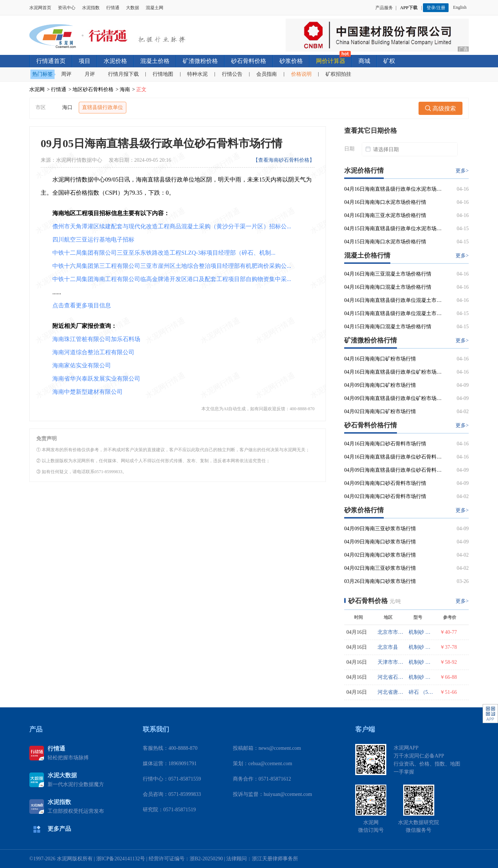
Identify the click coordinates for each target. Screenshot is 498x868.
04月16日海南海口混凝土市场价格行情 (388, 287)
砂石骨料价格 (249, 61)
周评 (66, 74)
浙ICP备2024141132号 (121, 859)
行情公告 (232, 74)
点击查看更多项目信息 (82, 305)
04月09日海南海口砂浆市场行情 (380, 542)
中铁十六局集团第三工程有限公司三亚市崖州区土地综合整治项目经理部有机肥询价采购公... (172, 266)
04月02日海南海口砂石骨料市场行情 (385, 496)
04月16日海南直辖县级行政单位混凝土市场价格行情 (393, 300)
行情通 (113, 8)
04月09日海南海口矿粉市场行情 (380, 385)
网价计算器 (331, 61)
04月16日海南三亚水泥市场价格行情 (385, 215)
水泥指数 (91, 8)
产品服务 (384, 8)
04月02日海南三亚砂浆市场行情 (380, 568)
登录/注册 (436, 8)
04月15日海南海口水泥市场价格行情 (385, 242)
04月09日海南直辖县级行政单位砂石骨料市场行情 (393, 470)
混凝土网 (155, 8)
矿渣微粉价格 (200, 61)
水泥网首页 (40, 8)
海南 (125, 89)
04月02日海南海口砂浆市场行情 (380, 555)
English (461, 7)
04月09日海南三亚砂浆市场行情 (380, 529)
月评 (90, 74)
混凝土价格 (155, 61)
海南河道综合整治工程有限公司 (93, 352)
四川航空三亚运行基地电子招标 (93, 240)
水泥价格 (115, 61)
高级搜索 (441, 108)
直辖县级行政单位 (103, 107)
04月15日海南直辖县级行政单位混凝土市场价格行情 (393, 313)
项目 (85, 61)
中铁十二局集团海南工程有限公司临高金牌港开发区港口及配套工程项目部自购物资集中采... (172, 279)
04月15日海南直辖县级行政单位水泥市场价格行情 (393, 229)
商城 (364, 61)
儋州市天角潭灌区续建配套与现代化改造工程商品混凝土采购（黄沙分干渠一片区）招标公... (172, 226)
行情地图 (163, 74)
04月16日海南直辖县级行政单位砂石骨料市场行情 (393, 457)
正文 (141, 89)
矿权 (389, 61)
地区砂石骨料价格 (93, 89)
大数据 (133, 8)
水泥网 (37, 89)
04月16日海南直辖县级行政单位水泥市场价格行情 (393, 189)
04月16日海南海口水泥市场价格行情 (385, 202)
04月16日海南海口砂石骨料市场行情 (385, 444)
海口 (67, 107)
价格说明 (301, 74)
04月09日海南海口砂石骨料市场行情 (385, 483)
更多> (462, 171)
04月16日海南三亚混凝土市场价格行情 (388, 274)
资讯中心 (67, 8)
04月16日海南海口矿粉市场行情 (380, 359)
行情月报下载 (123, 74)
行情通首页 (51, 61)
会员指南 (267, 74)
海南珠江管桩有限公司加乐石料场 (96, 339)
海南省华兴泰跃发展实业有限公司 (96, 379)
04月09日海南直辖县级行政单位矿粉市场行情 (393, 398)
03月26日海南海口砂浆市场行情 (380, 581)
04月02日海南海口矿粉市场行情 (380, 411)
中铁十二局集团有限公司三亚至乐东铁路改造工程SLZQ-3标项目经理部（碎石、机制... (164, 253)
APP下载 (409, 8)
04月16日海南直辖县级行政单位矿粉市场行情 (393, 372)
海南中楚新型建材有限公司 (88, 392)
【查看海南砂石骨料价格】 (284, 160)
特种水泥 (197, 74)
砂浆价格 (291, 61)
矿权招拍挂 (338, 74)
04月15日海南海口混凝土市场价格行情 (388, 327)
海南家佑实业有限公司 (82, 365)
